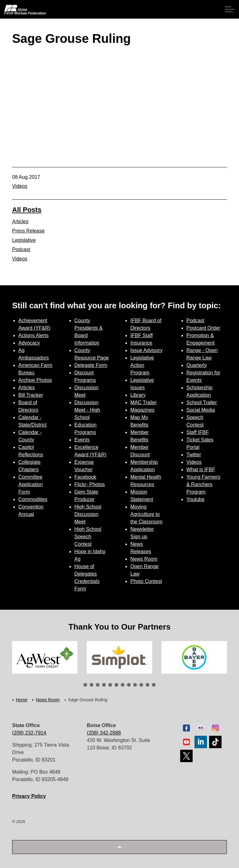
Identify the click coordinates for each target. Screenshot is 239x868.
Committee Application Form (30, 484)
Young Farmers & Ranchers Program (203, 484)
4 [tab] (104, 685)
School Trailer (202, 402)
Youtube (195, 499)
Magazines (142, 410)
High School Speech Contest (88, 537)
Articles (20, 222)
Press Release (28, 231)
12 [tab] (154, 685)
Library (138, 395)
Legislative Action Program (142, 365)
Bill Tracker (31, 395)
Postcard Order (203, 328)
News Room (144, 559)
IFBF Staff (142, 335)
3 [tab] (98, 685)
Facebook (85, 477)
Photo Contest (146, 581)
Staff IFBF (198, 432)
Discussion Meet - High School (87, 410)
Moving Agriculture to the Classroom (146, 514)
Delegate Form (91, 365)
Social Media (201, 410)
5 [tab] (110, 685)
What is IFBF (201, 470)
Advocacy (29, 343)
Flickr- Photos (90, 484)
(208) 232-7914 (29, 733)
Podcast (21, 249)
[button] (119, 847)
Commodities (33, 499)
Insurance (141, 343)
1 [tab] (85, 685)
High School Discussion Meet (88, 514)
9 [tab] (135, 685)
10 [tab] (141, 685)
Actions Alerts (33, 335)
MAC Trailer (143, 402)
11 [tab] (148, 685)
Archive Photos (35, 380)
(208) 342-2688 (104, 733)
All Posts (27, 210)
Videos (20, 186)
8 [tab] (129, 685)
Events (82, 440)
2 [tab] (91, 685)
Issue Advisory (146, 350)
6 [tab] (116, 685)
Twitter (194, 455)
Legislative (24, 240)
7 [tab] (123, 685)
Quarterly (197, 365)
